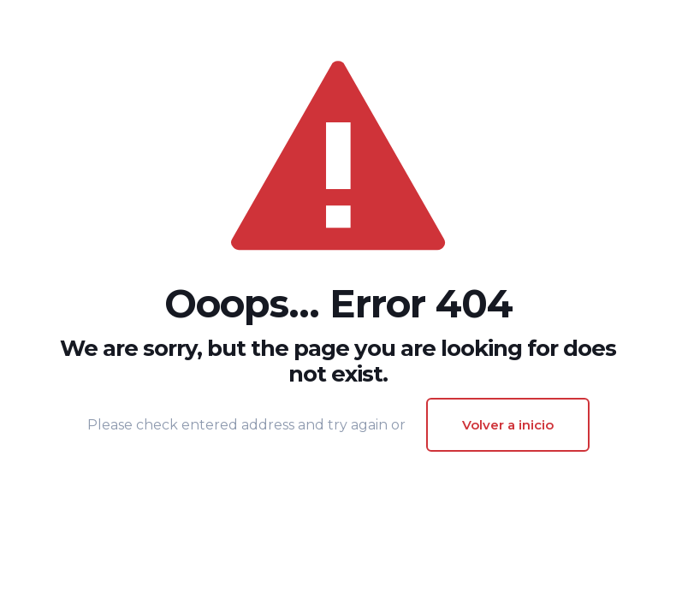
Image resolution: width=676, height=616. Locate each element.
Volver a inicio (508, 425)
